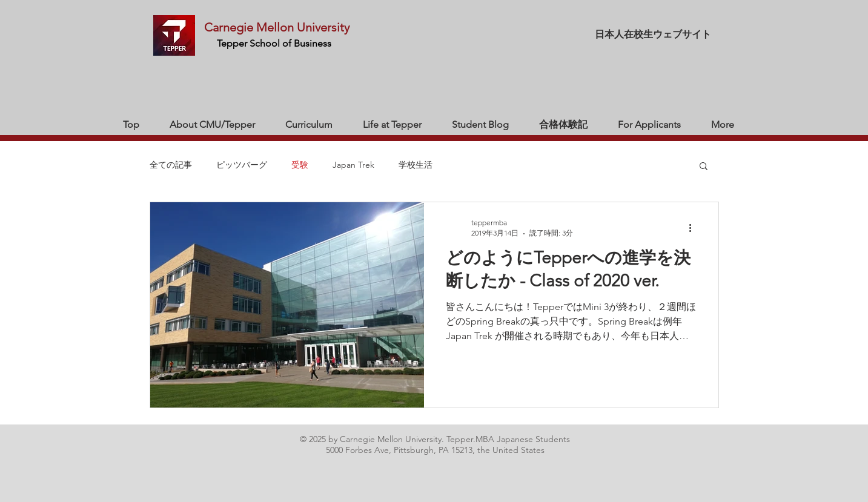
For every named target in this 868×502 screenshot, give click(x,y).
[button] (704, 167)
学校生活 (416, 165)
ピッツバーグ (242, 165)
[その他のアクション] (695, 228)
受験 (300, 165)
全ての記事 (171, 165)
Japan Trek (353, 165)
